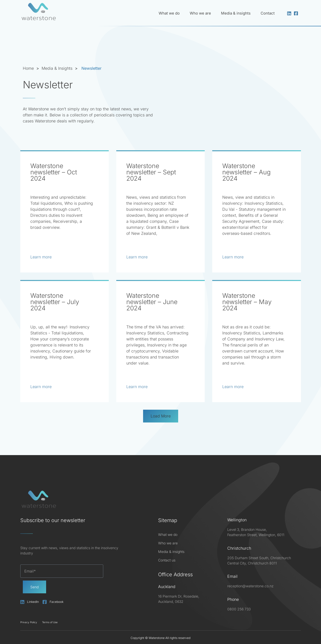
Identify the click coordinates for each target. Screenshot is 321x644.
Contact (268, 13)
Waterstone (157, 638)
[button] (161, 416)
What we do (169, 13)
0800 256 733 (239, 609)
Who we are (200, 13)
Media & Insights (57, 68)
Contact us (167, 560)
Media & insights (236, 13)
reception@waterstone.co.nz (250, 586)
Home (28, 68)
